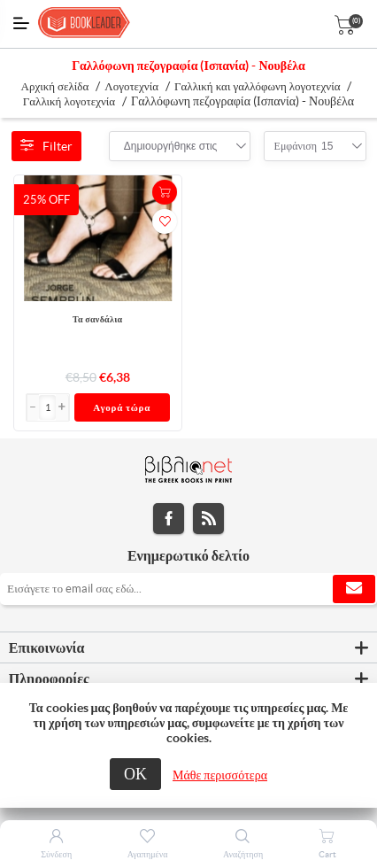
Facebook (169, 519)
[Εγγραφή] (188, 589)
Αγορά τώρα (122, 407)
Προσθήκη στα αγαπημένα (165, 221)
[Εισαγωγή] (48, 407)
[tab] (188, 648)
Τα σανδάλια (98, 319)
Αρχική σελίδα (55, 86)
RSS (208, 519)
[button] (62, 407)
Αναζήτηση (243, 854)
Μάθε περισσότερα (220, 775)
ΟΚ (135, 774)
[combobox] (171, 146)
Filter (46, 146)
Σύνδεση (56, 854)
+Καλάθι (165, 192)
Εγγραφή (354, 589)
